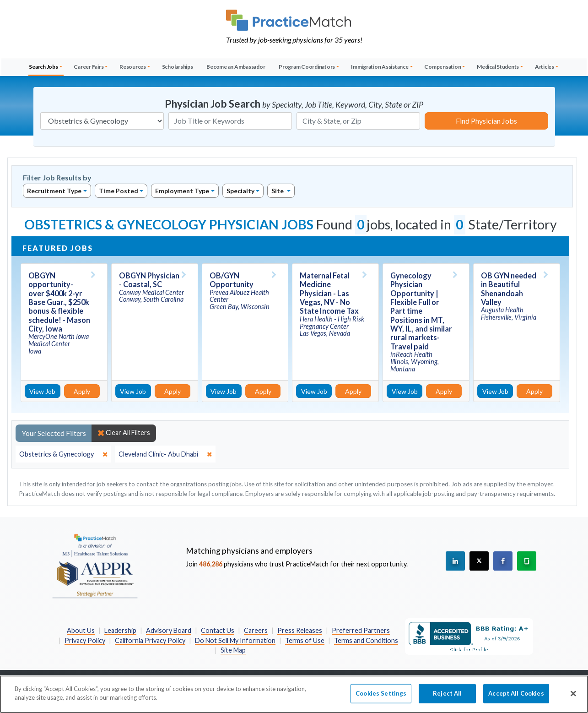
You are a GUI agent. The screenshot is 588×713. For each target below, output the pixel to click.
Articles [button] (545, 67)
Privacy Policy (85, 640)
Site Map (233, 650)
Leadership (120, 630)
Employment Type (182, 191)
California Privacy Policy (150, 640)
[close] (63, 454)
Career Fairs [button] (89, 67)
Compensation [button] (442, 67)
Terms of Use (305, 640)
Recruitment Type (54, 191)
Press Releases (300, 630)
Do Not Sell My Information (235, 640)
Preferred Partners (361, 630)
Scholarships (178, 67)
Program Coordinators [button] (307, 67)
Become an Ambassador (236, 67)
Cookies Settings (381, 701)
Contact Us (218, 630)
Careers (256, 630)
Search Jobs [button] (43, 67)
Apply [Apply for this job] (82, 391)
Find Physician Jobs (486, 121)
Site (278, 191)
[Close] (573, 701)
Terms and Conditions (366, 640)
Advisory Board (169, 630)
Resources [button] (133, 67)
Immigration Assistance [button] (380, 67)
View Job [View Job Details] (42, 391)
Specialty (240, 191)
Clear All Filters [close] (124, 433)
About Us (81, 630)
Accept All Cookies (516, 701)
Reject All (447, 701)
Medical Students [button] (498, 67)
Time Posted (119, 191)
